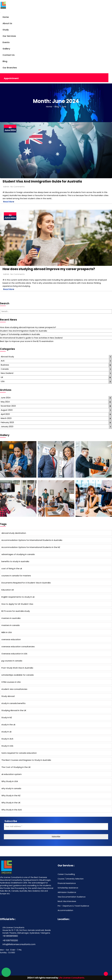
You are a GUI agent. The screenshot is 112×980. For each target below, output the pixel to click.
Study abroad (8, 696)
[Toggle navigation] (0, 12)
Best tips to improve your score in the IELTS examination (27, 341)
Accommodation (65, 910)
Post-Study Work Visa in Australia (17, 668)
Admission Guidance (67, 892)
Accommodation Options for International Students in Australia (32, 540)
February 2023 (7, 422)
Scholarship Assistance (68, 888)
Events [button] (6, 42)
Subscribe (56, 837)
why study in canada (11, 788)
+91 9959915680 (10, 936)
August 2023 (7, 410)
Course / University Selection (71, 879)
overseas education (11, 639)
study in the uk (8, 725)
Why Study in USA (10, 781)
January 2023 (7, 426)
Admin (6, 187)
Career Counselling (66, 874)
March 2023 (6, 418)
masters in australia (11, 618)
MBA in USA (7, 632)
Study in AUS (7, 739)
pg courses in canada (12, 661)
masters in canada (10, 625)
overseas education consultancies (18, 647)
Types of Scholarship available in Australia (20, 334)
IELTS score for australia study (16, 611)
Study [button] (6, 30)
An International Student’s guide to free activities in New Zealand (31, 338)
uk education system (12, 774)
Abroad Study (7, 357)
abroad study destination (14, 533)
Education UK (8, 590)
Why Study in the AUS (12, 810)
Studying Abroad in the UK (14, 710)
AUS (3, 361)
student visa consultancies (14, 689)
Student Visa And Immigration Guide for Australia (42, 181)
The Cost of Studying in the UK (16, 767)
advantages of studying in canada (18, 554)
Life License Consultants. (72, 978)
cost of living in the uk (12, 568)
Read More (9, 202)
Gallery (6, 49)
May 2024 (5, 402)
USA (3, 381)
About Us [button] (7, 23)
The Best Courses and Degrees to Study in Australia (26, 760)
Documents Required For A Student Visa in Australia (26, 583)
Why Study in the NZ (11, 795)
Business (5, 365)
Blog (5, 61)
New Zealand (7, 373)
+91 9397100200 (10, 940)
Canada (5, 369)
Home (6, 17)
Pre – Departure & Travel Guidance (73, 906)
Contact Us (9, 55)
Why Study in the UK (11, 803)
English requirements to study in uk (18, 597)
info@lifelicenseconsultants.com (19, 944)
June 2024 (6, 398)
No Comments (18, 187)
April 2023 (5, 414)
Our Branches (10, 68)
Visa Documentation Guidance (72, 897)
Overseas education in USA (14, 654)
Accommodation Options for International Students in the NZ (31, 547)
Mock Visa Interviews (67, 901)
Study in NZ (7, 717)
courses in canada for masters (16, 576)
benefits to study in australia (15, 561)
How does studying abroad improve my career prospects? (49, 269)
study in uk (6, 732)
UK (2, 377)
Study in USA (7, 746)
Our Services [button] (9, 36)
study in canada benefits (13, 703)
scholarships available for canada (18, 675)
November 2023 (8, 406)
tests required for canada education (19, 753)
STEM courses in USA (11, 682)
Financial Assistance (67, 883)
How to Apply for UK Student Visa (17, 604)
